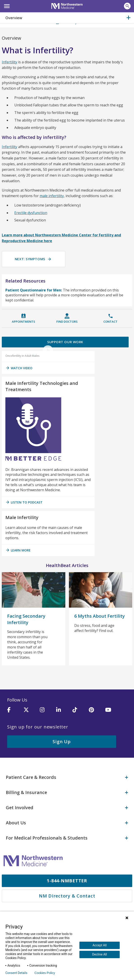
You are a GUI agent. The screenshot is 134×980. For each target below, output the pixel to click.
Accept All (99, 945)
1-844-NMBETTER (67, 879)
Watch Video (19, 369)
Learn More (18, 551)
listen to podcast (24, 503)
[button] (6, 6)
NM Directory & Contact (67, 894)
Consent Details (16, 973)
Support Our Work (65, 342)
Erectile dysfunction (31, 213)
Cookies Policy (45, 973)
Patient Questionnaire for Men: (34, 290)
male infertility (52, 196)
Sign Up (62, 742)
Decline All (99, 954)
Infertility (10, 62)
